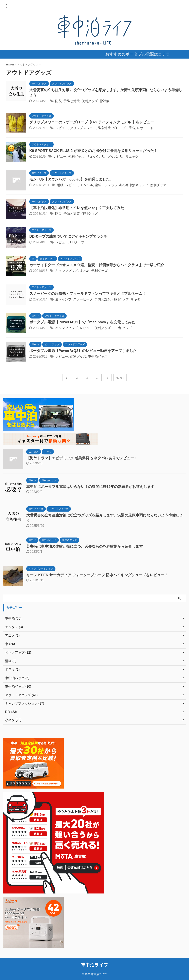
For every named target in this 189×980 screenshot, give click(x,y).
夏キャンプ (63, 299)
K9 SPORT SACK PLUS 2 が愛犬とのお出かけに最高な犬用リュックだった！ (93, 151)
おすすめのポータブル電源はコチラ (144, 54)
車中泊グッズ (122, 328)
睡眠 (60, 185)
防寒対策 (104, 128)
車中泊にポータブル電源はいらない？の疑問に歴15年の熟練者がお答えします (90, 487)
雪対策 (104, 101)
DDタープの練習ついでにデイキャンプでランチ (68, 236)
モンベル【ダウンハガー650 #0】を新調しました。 (71, 179)
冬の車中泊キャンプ (134, 185)
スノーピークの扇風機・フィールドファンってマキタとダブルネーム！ (88, 294)
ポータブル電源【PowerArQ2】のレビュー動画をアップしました (83, 351)
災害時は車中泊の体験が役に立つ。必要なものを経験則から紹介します (85, 546)
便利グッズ (90, 101)
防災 (58, 101)
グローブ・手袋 (124, 128)
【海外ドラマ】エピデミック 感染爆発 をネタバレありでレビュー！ (82, 458)
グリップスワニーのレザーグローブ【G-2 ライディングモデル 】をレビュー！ (93, 122)
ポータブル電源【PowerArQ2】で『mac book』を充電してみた (82, 322)
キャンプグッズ (67, 271)
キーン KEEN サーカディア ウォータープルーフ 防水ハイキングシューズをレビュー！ (97, 575)
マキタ (135, 299)
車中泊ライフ (95, 965)
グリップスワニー (83, 128)
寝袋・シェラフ (106, 185)
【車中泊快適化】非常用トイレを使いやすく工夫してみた (77, 208)
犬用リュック (129, 157)
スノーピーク (83, 299)
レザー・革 (145, 128)
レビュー (62, 128)
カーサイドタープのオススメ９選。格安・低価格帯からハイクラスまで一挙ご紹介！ (99, 265)
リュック (93, 157)
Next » (120, 378)
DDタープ (77, 242)
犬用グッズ (109, 157)
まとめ (85, 271)
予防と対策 (72, 101)
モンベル (87, 185)
